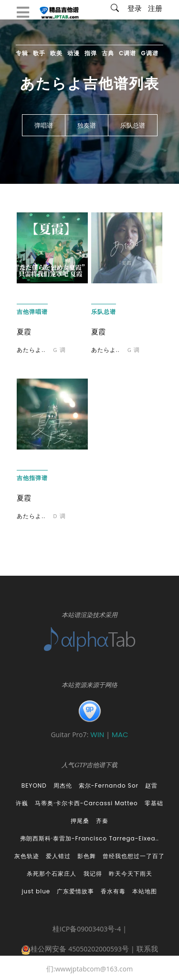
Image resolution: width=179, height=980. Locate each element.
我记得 (93, 874)
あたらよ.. (31, 351)
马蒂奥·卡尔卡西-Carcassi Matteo (86, 803)
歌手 (39, 53)
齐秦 (102, 821)
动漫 (74, 53)
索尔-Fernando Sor (109, 785)
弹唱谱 (44, 126)
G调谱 (150, 53)
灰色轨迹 (27, 856)
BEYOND (34, 785)
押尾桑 (80, 821)
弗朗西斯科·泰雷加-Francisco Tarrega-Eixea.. (89, 838)
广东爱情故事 (75, 891)
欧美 (56, 53)
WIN (98, 735)
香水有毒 (113, 891)
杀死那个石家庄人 (52, 874)
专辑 (22, 53)
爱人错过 (58, 856)
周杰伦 (63, 785)
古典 (108, 53)
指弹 (91, 53)
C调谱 (127, 53)
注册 (155, 10)
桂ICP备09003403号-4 (87, 930)
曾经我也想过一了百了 (134, 856)
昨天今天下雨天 (131, 874)
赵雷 (151, 785)
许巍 (22, 803)
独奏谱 (87, 126)
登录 (135, 10)
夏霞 (24, 332)
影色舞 (87, 856)
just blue (36, 891)
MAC (120, 735)
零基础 (154, 803)
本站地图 (145, 891)
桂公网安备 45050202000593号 (75, 950)
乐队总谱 (133, 126)
